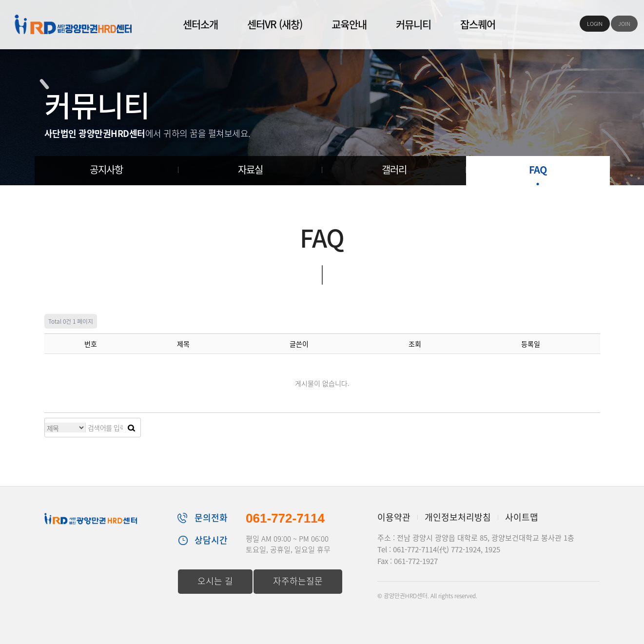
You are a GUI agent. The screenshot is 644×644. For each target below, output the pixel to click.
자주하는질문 (298, 581)
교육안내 (349, 24)
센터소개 (200, 24)
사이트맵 (522, 517)
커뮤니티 (413, 24)
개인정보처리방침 (458, 517)
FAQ (538, 169)
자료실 (250, 169)
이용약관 (394, 517)
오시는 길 (215, 581)
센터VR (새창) (275, 24)
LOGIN (595, 24)
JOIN (624, 24)
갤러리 (394, 169)
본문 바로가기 (0, 0)
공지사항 (106, 169)
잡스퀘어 (478, 24)
